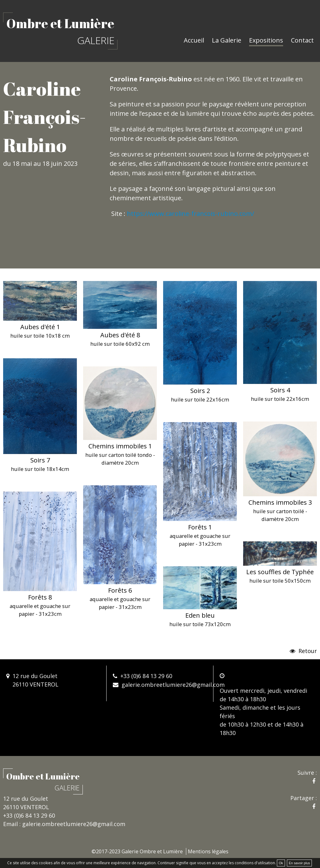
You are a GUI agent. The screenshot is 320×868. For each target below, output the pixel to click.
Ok (281, 863)
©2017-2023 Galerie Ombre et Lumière (137, 851)
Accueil (194, 40)
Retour (307, 651)
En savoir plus (299, 863)
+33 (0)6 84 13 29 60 (146, 676)
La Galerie (227, 40)
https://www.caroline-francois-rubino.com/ (190, 214)
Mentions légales (208, 851)
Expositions (266, 40)
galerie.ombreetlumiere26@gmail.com (173, 685)
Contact (302, 40)
